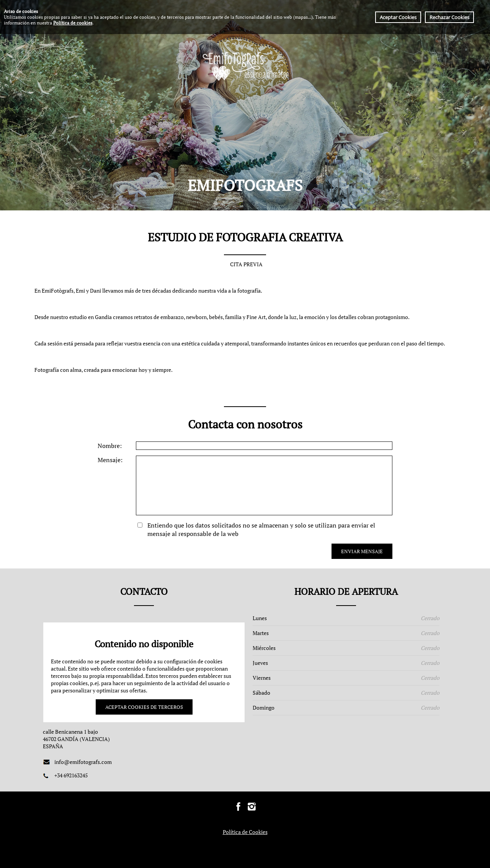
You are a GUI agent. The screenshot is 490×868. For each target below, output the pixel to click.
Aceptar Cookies (398, 17)
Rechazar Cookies (449, 17)
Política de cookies (73, 23)
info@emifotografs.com (83, 762)
